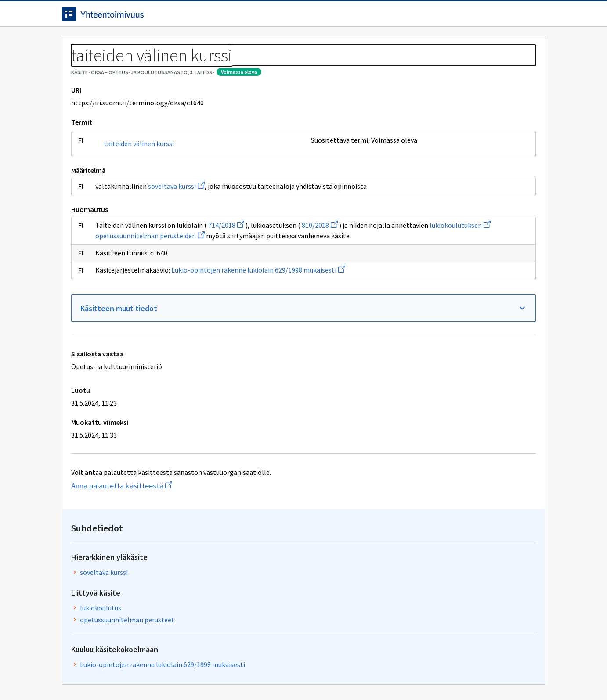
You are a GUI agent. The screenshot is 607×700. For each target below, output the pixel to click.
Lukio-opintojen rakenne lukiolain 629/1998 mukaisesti (258, 331)
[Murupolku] (303, 66)
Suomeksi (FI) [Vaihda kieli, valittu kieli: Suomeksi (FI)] (376, 17)
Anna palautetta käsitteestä (152, 547)
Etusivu (76, 45)
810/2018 (320, 276)
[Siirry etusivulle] (131, 17)
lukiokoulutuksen (213, 286)
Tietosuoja (163, 675)
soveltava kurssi (176, 226)
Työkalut (125, 45)
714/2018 (226, 276)
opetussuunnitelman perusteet (430, 187)
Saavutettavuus (233, 675)
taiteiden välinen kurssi (139, 183)
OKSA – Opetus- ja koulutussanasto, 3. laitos (166, 66)
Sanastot (76, 66)
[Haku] (328, 17)
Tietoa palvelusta (189, 45)
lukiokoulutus (403, 175)
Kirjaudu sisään (509, 17)
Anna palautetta (93, 675)
